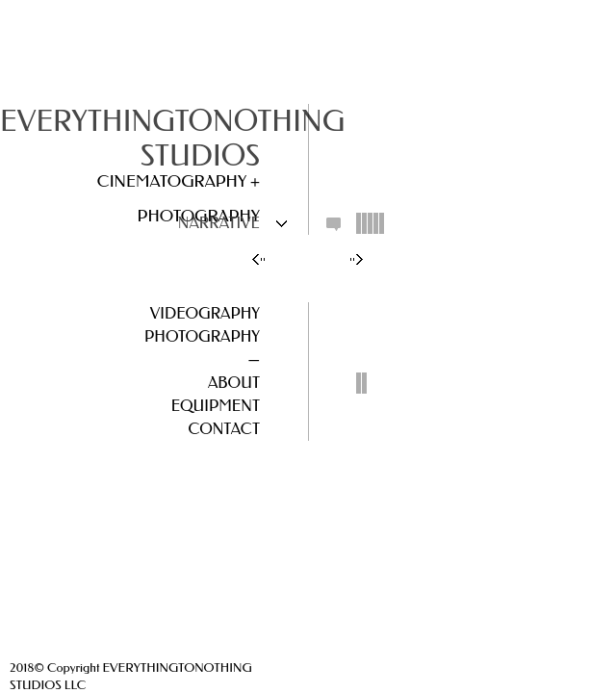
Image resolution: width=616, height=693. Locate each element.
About (234, 383)
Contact (225, 429)
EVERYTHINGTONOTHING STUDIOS (172, 139)
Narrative (219, 223)
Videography (205, 313)
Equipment (216, 406)
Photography (202, 336)
